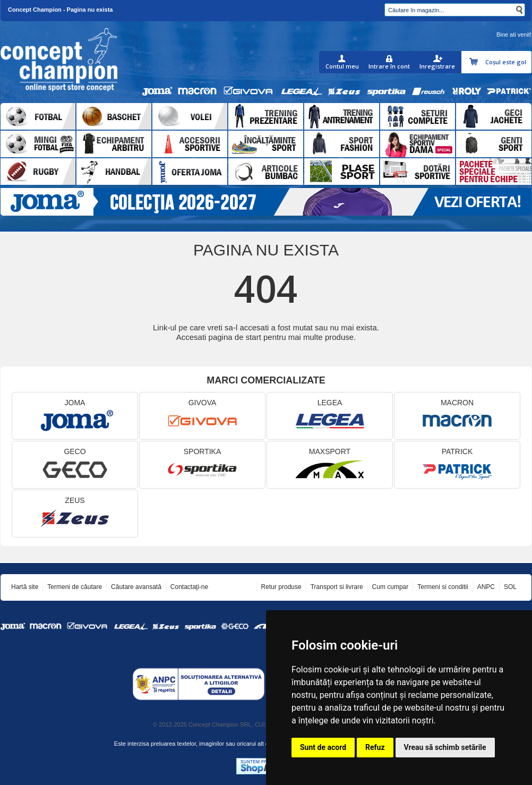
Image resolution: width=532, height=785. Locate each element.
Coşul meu (475, 62)
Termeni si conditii (443, 587)
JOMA (75, 416)
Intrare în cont (389, 66)
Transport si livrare (337, 587)
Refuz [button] (375, 747)
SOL (510, 587)
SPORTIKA (202, 465)
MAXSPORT (330, 465)
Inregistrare (437, 66)
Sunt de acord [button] (323, 747)
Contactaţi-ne (189, 587)
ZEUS (75, 514)
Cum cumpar (391, 587)
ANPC (486, 587)
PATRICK (457, 465)
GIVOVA (202, 416)
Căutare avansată (136, 587)
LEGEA (330, 416)
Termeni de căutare (75, 587)
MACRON (457, 416)
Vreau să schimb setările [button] (445, 747)
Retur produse (281, 587)
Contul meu (342, 66)
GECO (75, 465)
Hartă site (25, 587)
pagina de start (235, 337)
